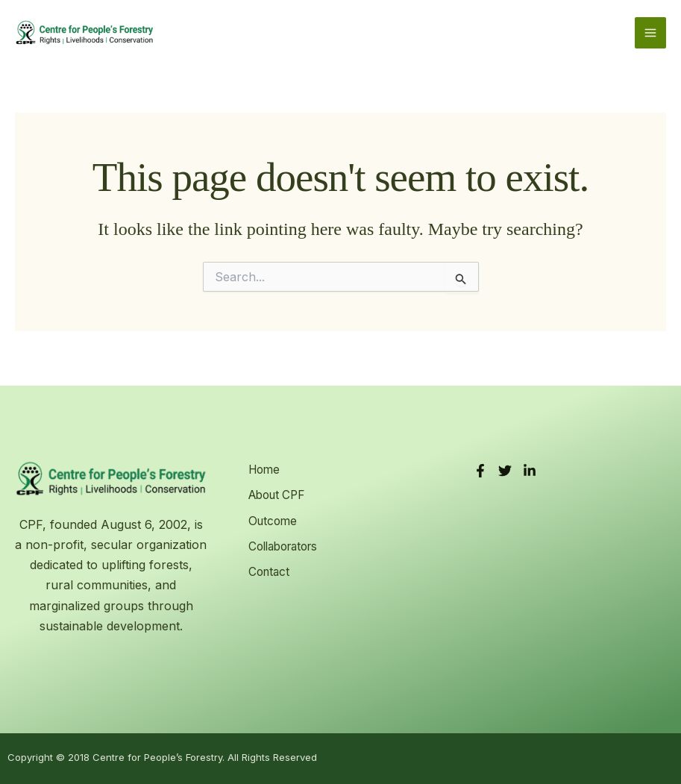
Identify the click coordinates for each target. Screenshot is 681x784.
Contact (267, 566)
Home (262, 470)
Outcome (270, 518)
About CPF (276, 494)
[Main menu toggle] (650, 36)
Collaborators (283, 542)
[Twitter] (505, 471)
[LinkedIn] (530, 471)
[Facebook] (480, 471)
